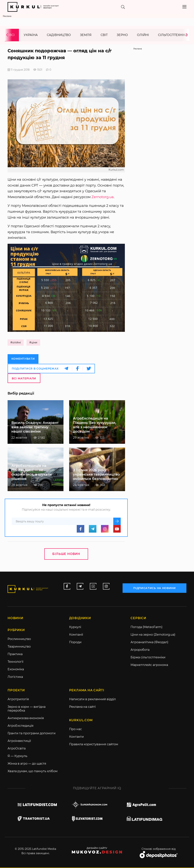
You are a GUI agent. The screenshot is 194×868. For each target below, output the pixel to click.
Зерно (122, 35)
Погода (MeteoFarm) (146, 627)
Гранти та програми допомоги (32, 734)
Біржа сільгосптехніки (148, 658)
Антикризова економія (26, 718)
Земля (86, 35)
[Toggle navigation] (184, 7)
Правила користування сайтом (94, 745)
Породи (75, 643)
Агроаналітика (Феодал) (149, 643)
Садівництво (59, 35)
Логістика (15, 677)
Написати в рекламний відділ (92, 700)
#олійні (16, 343)
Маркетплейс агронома (149, 665)
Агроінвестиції (19, 741)
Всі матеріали (24, 378)
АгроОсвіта (17, 749)
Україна (31, 35)
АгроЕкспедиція (21, 726)
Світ (104, 35)
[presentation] (8, 35)
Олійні (143, 35)
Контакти (76, 737)
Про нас (75, 729)
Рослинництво (19, 639)
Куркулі (75, 627)
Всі (12, 35)
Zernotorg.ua (103, 197)
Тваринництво (19, 647)
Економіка (16, 670)
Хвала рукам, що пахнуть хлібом (33, 772)
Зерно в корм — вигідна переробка (27, 709)
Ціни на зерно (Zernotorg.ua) (153, 635)
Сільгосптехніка (173, 35)
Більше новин (66, 554)
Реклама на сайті (82, 707)
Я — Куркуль (17, 756)
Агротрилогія (18, 700)
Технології (15, 662)
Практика (15, 654)
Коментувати (23, 359)
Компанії (76, 635)
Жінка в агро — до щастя (27, 764)
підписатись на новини (155, 588)
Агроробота (140, 650)
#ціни (33, 343)
